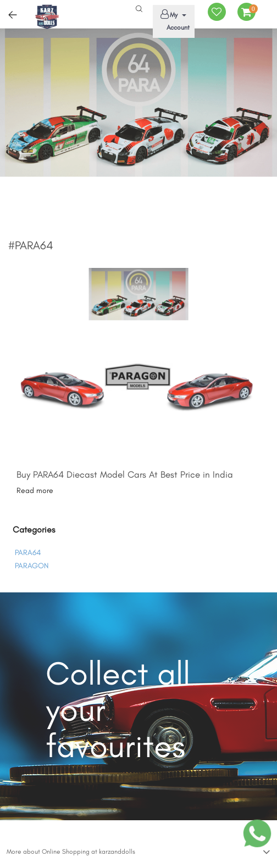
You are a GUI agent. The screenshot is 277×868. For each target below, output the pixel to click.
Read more (35, 491)
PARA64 (28, 553)
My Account (173, 20)
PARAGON (32, 566)
